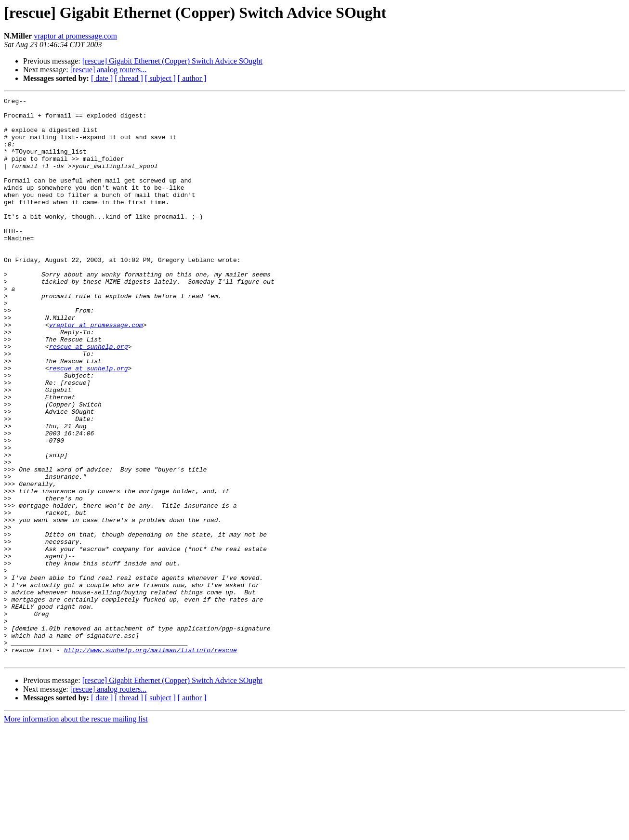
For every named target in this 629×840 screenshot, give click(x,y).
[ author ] (192, 78)
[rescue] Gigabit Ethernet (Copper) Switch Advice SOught (172, 61)
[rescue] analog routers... (109, 70)
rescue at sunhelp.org (89, 397)
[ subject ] (160, 78)
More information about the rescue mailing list (76, 832)
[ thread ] (129, 78)
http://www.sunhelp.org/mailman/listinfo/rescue (151, 761)
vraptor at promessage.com (75, 36)
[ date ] (102, 78)
